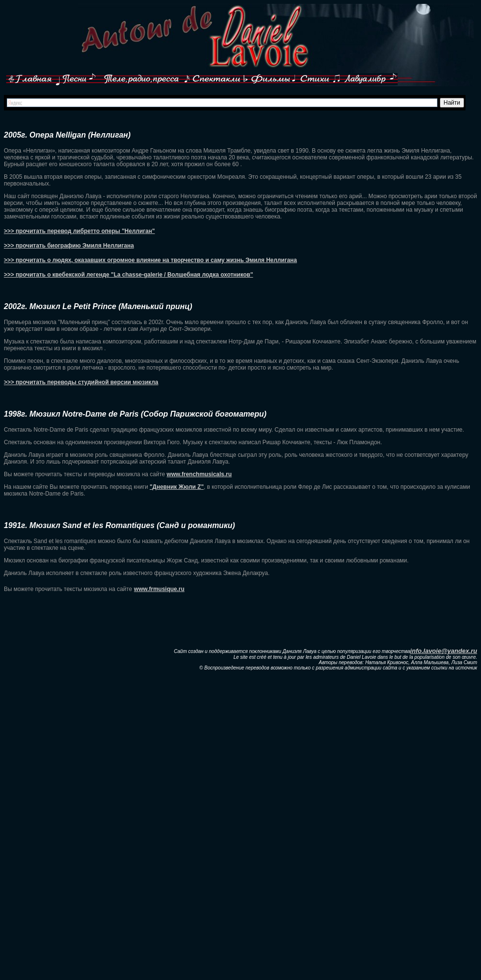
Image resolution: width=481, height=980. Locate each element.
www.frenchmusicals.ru (199, 474)
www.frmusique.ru (159, 589)
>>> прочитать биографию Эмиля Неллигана (69, 246)
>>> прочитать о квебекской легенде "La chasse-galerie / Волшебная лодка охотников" (128, 275)
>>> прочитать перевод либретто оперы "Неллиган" (79, 231)
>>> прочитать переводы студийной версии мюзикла (81, 382)
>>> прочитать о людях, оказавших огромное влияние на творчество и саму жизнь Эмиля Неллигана (150, 260)
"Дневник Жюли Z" (177, 487)
